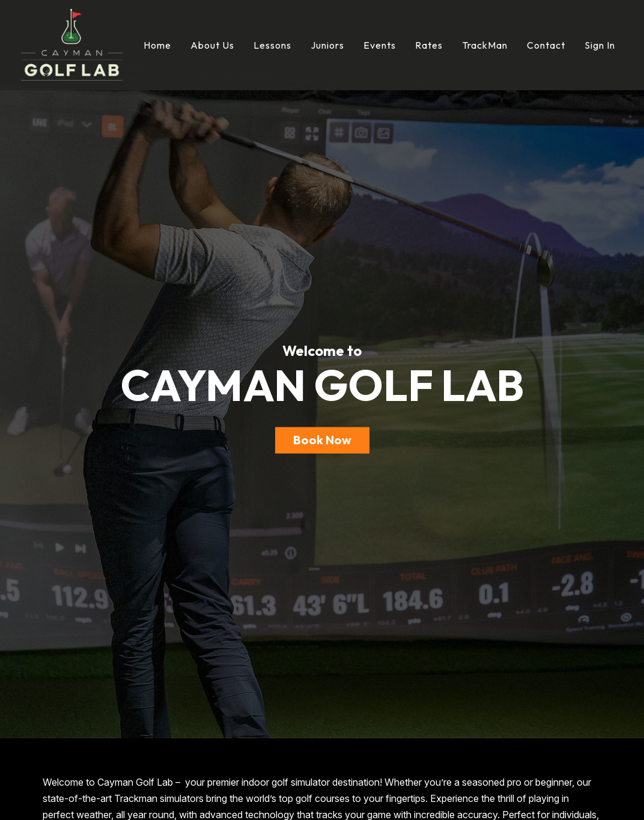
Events (380, 45)
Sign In (600, 45)
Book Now (322, 440)
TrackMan (485, 45)
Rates (429, 45)
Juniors (327, 45)
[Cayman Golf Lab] (72, 44)
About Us (212, 45)
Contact (546, 45)
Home (157, 45)
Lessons (272, 45)
